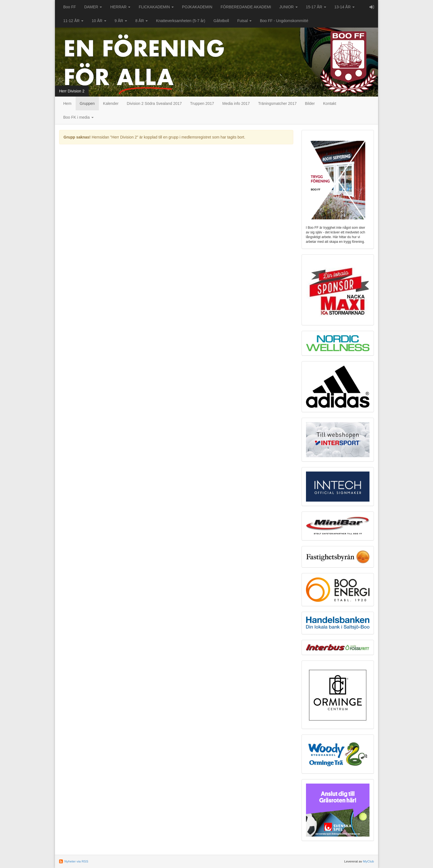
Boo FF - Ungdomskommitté (284, 21)
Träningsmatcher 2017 (278, 103)
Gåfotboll (221, 21)
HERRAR (120, 7)
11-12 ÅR (73, 21)
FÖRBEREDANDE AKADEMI (246, 7)
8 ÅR (142, 21)
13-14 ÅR (344, 7)
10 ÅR (99, 21)
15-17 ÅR (316, 7)
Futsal (244, 21)
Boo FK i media (78, 117)
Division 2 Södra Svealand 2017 (154, 103)
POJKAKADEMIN (197, 7)
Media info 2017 (236, 103)
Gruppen (87, 103)
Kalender (111, 103)
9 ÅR (121, 21)
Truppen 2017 (202, 103)
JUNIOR (289, 7)
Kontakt (330, 103)
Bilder (310, 103)
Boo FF (70, 7)
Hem (67, 103)
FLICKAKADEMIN (156, 7)
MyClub (368, 861)
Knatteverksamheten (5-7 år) (181, 21)
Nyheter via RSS (76, 861)
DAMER (93, 7)
